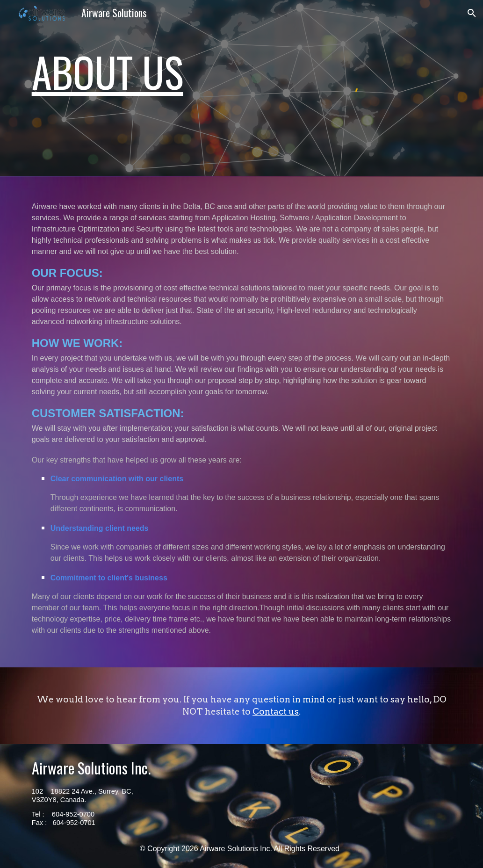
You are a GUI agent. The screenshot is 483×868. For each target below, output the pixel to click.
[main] (132, 67)
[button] (472, 13)
